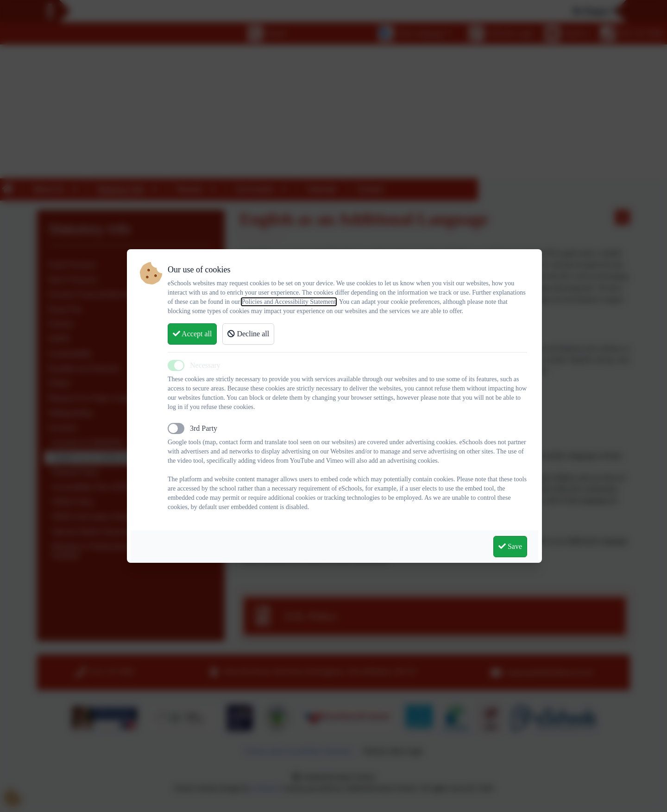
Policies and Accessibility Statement (289, 302)
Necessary (205, 365)
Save (510, 546)
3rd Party (204, 428)
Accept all (192, 334)
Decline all (248, 334)
